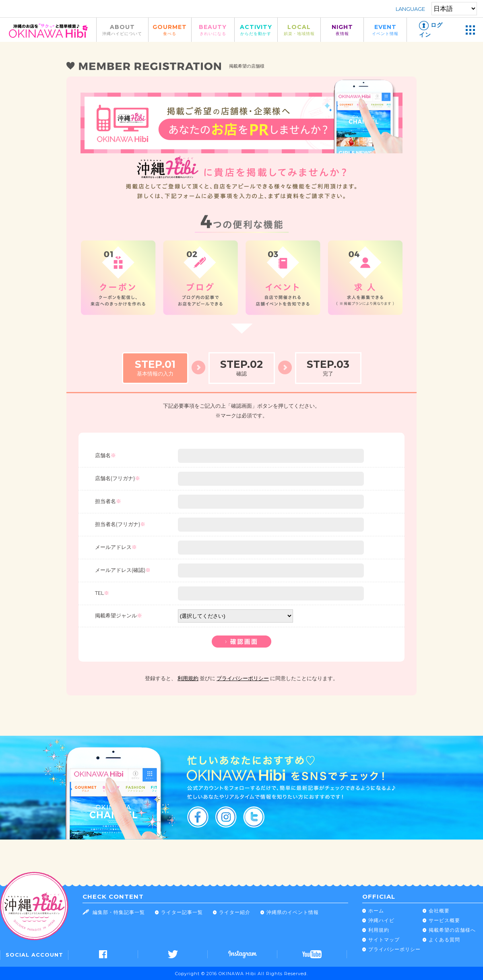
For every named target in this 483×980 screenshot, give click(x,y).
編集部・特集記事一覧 (119, 912)
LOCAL (299, 30)
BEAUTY (213, 30)
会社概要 (439, 911)
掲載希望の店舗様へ (452, 930)
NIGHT (342, 30)
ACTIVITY (256, 30)
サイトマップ (384, 940)
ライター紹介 (235, 912)
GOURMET (170, 30)
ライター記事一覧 (182, 912)
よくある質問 (444, 940)
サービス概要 (444, 920)
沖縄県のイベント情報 (293, 912)
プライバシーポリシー (243, 678)
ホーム (376, 911)
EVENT (385, 30)
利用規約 (188, 678)
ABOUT (122, 30)
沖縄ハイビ (381, 920)
